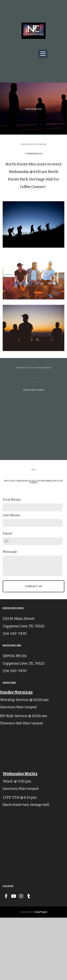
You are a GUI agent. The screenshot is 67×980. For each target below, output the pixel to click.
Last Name (11, 577)
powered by (33, 974)
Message (10, 614)
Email (8, 596)
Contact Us (34, 649)
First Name (12, 562)
